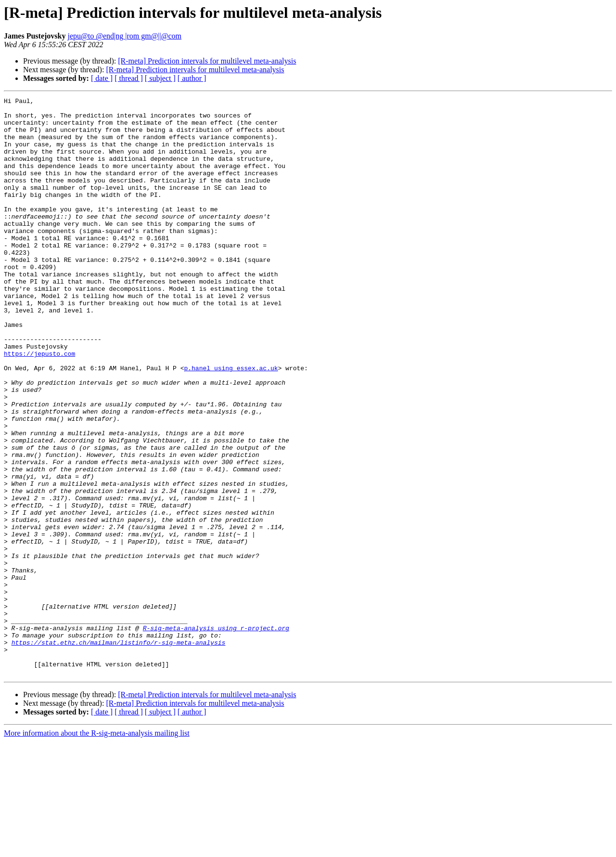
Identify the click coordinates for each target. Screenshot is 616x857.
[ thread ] (129, 78)
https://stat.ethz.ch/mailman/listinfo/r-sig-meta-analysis (119, 752)
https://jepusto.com (39, 405)
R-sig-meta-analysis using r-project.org (216, 735)
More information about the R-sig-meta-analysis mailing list (97, 849)
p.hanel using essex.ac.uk (231, 423)
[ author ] (192, 78)
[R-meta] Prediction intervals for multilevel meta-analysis (207, 61)
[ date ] (102, 78)
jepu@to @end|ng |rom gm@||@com (124, 36)
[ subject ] (160, 78)
